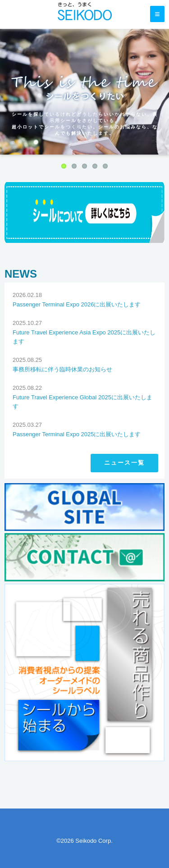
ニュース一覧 (124, 463)
